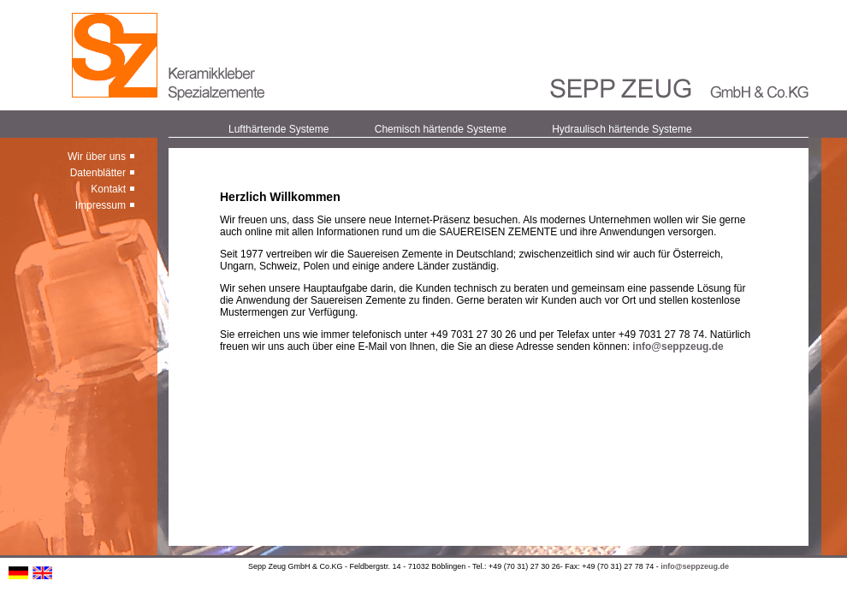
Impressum (101, 205)
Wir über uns (97, 157)
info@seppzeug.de (678, 346)
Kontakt (108, 189)
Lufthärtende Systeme (278, 129)
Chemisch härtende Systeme (441, 129)
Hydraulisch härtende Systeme (622, 129)
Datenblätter (98, 173)
